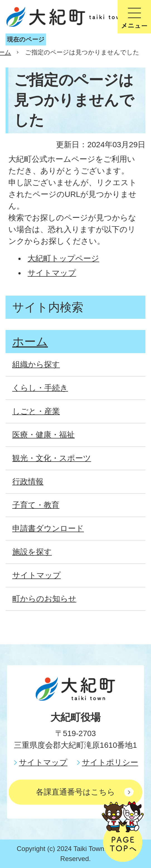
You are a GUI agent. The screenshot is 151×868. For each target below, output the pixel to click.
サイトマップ (52, 273)
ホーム (30, 342)
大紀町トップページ (63, 258)
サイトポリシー (110, 762)
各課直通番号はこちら (75, 792)
